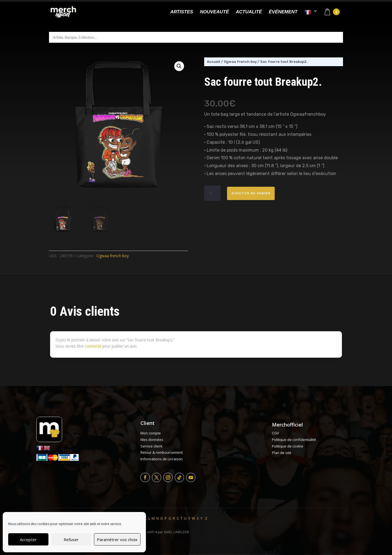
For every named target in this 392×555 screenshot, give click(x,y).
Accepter (28, 539)
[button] (179, 66)
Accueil (214, 62)
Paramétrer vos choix (117, 539)
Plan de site (282, 453)
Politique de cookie (288, 446)
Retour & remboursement (162, 452)
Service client (151, 446)
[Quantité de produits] (212, 193)
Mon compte (151, 433)
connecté (93, 346)
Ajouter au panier (251, 193)
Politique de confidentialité (294, 440)
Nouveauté (214, 12)
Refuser (71, 539)
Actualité (249, 12)
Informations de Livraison (162, 459)
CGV (275, 433)
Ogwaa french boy (113, 256)
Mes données (152, 440)
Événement (283, 12)
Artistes (182, 12)
